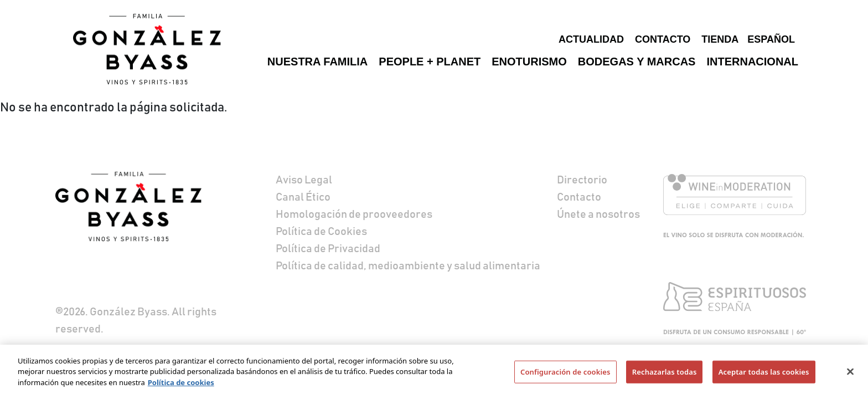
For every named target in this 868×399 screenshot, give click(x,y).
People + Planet (430, 62)
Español (771, 39)
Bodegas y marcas (637, 62)
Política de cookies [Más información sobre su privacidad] (181, 386)
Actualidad (591, 39)
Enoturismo (529, 62)
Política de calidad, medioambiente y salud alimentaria (408, 266)
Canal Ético (303, 197)
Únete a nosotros (598, 214)
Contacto (663, 39)
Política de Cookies (321, 232)
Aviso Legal (304, 180)
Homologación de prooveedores (354, 214)
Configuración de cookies (565, 375)
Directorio (582, 180)
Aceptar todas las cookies (764, 375)
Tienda (720, 39)
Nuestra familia (317, 62)
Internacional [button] (752, 62)
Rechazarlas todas (665, 375)
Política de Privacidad (328, 249)
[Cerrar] (850, 375)
